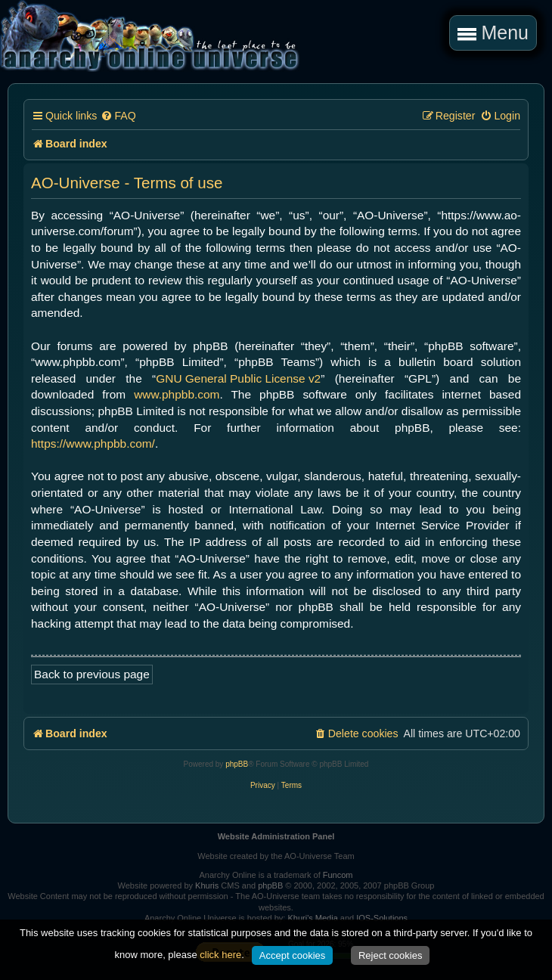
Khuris (207, 885)
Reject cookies (391, 955)
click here (220, 955)
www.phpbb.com (177, 394)
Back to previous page (92, 674)
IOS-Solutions (382, 918)
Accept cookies (292, 955)
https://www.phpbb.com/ (93, 443)
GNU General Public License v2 (238, 378)
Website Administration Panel (276, 836)
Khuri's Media (312, 918)
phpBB (237, 764)
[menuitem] (118, 116)
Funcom (338, 875)
